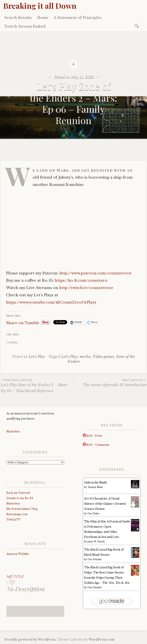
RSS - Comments (96, 445)
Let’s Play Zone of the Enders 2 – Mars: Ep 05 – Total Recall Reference (37, 385)
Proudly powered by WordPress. (30, 639)
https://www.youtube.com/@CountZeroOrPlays (51, 302)
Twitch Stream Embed (25, 26)
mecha (85, 357)
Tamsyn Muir (95, 487)
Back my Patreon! (18, 493)
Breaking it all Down (40, 6)
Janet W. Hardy (96, 542)
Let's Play (37, 357)
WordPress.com (102, 639)
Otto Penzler (95, 559)
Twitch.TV (13, 520)
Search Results (18, 18)
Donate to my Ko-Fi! (20, 498)
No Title (15, 577)
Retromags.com (17, 514)
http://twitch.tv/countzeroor (86, 288)
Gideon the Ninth (95, 482)
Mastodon (13, 431)
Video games (103, 357)
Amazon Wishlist (18, 554)
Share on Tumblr (23, 322)
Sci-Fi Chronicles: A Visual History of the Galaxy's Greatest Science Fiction (105, 504)
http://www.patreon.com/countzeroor (95, 273)
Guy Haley (93, 514)
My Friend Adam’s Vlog (22, 509)
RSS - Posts (92, 436)
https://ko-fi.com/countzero (81, 281)
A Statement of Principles (78, 18)
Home (43, 18)
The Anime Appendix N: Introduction (110, 383)
